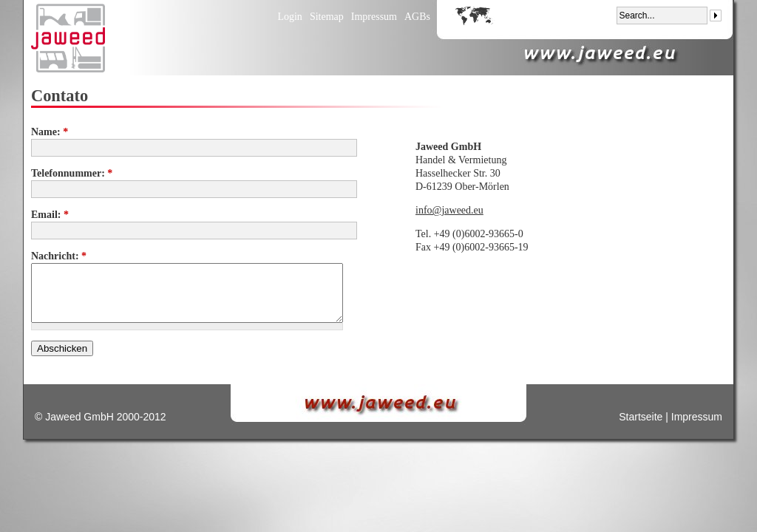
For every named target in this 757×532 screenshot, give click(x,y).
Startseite (641, 417)
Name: (50, 132)
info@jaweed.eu (449, 210)
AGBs (417, 17)
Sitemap (327, 17)
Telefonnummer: (72, 173)
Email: (50, 215)
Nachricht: (59, 256)
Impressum (374, 17)
